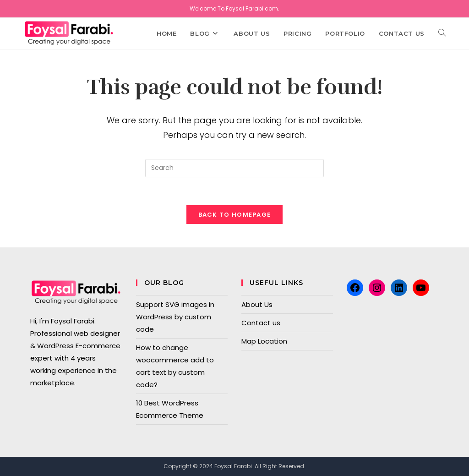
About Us (257, 304)
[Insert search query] (234, 168)
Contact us (261, 323)
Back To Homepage (235, 215)
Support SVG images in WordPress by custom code (175, 317)
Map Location (264, 341)
